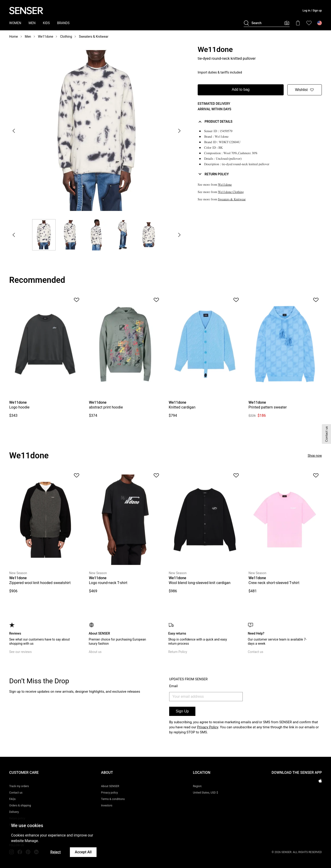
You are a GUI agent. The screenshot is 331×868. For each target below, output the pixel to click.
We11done (46, 37)
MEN (32, 23)
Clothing (66, 37)
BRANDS (63, 23)
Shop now (315, 456)
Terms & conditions (113, 799)
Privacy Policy (208, 727)
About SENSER (110, 786)
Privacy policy (110, 793)
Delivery (14, 812)
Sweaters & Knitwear (94, 37)
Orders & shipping (20, 806)
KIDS (46, 23)
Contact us (255, 652)
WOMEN (15, 23)
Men (28, 37)
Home (14, 37)
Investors (107, 806)
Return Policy (178, 652)
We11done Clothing (231, 192)
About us (95, 652)
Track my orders (19, 786)
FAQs (12, 799)
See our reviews (20, 652)
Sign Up (182, 711)
